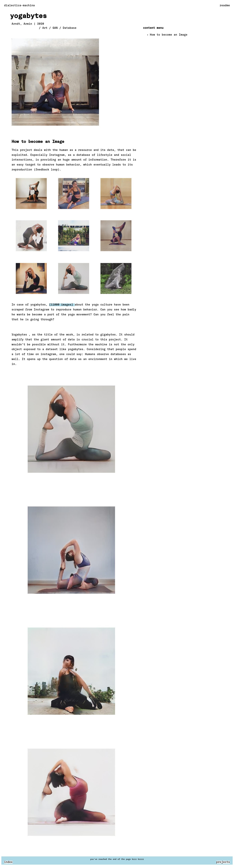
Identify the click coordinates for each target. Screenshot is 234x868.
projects (223, 862)
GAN (55, 28)
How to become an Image (169, 35)
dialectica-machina (19, 6)
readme (225, 6)
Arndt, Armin (22, 24)
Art (45, 28)
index (8, 862)
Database (70, 28)
